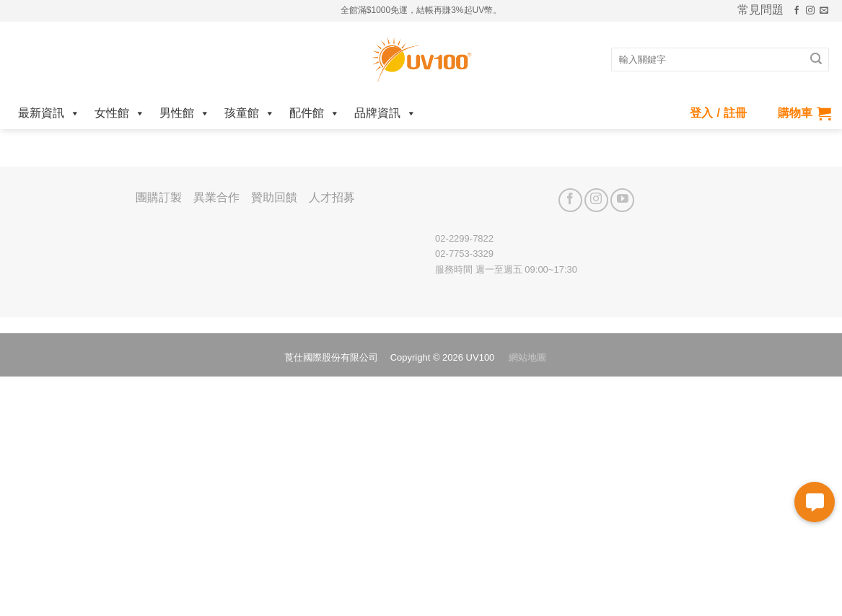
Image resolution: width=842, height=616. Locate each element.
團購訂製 (159, 197)
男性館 (185, 113)
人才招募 (332, 197)
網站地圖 (527, 357)
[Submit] (816, 60)
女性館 (120, 113)
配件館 (315, 113)
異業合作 (216, 197)
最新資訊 (49, 113)
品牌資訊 (385, 113)
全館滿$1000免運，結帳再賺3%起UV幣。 (421, 10)
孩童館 (250, 113)
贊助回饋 (274, 197)
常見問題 (760, 10)
